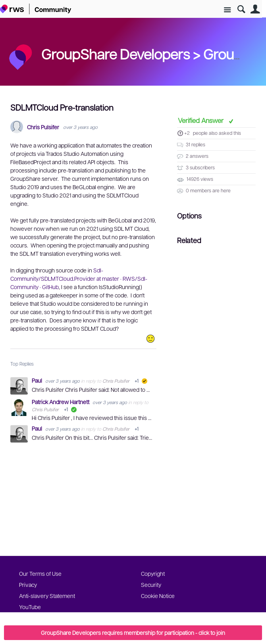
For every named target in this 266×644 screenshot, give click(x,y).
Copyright (153, 573)
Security (151, 585)
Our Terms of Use (40, 573)
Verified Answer (201, 120)
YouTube (30, 607)
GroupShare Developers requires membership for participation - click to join (133, 632)
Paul (38, 380)
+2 (187, 133)
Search (241, 9)
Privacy (28, 585)
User (255, 9)
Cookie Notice (158, 596)
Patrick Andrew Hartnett (61, 402)
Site (227, 10)
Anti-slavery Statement (47, 596)
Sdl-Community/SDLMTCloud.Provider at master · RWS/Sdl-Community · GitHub (79, 278)
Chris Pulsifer (43, 127)
